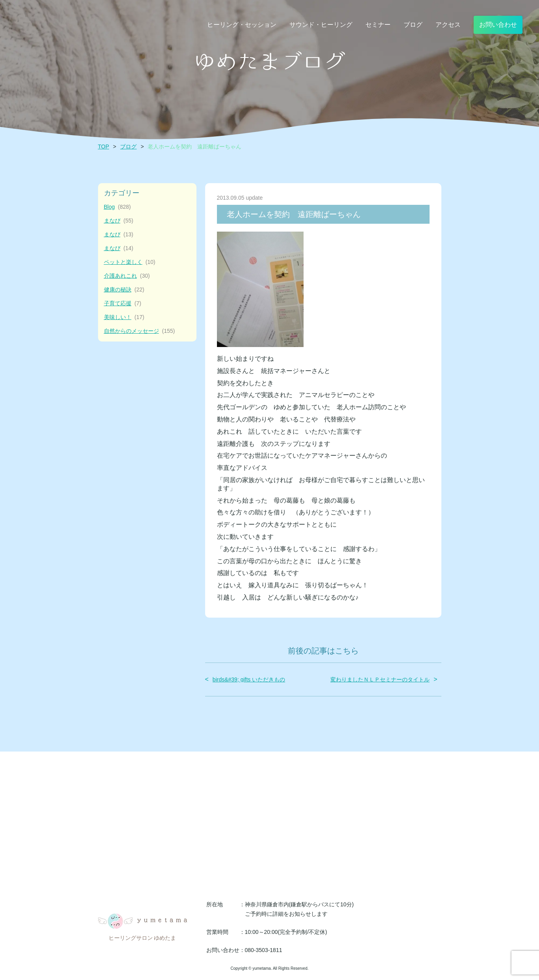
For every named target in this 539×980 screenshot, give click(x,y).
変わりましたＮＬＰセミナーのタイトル (380, 679)
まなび (119, 221)
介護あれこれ (127, 276)
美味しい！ (124, 317)
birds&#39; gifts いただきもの (249, 679)
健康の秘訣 (124, 290)
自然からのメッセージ (140, 331)
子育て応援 (123, 303)
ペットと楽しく (130, 262)
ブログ (128, 147)
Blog (118, 207)
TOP (104, 147)
